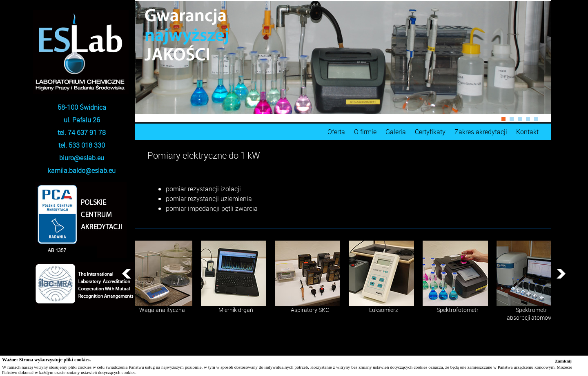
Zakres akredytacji (481, 132)
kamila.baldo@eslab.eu (82, 170)
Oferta (336, 132)
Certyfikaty (430, 132)
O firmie (365, 132)
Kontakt (527, 132)
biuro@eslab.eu (82, 158)
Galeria (396, 132)
